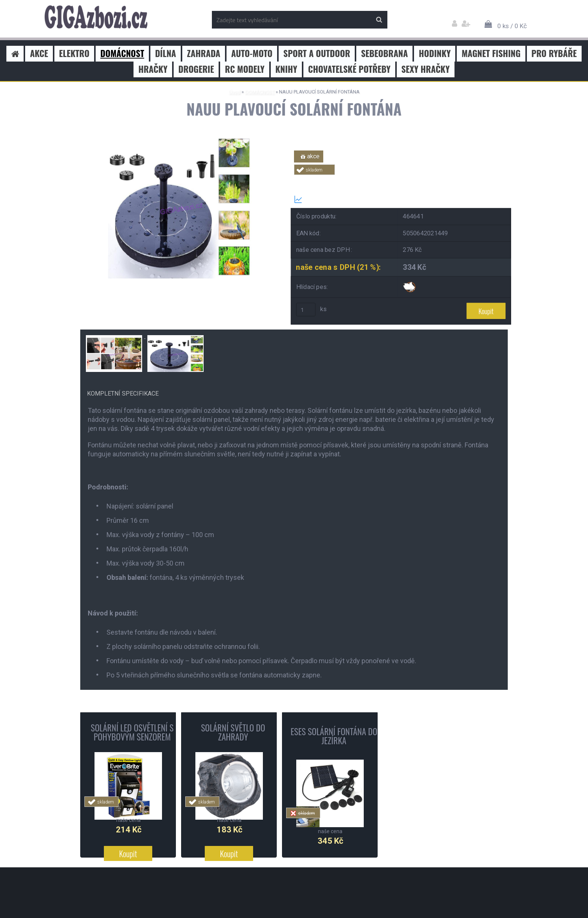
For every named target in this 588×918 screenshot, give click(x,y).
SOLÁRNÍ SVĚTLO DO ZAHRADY (233, 732)
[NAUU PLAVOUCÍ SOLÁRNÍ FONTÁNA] (180, 138)
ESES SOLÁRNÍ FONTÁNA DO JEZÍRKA (334, 736)
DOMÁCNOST (260, 92)
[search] (379, 20)
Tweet (401, 179)
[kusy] (306, 310)
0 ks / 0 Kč (512, 26)
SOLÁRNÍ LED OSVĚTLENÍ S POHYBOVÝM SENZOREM (132, 732)
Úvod (235, 92)
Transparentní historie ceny (336, 199)
